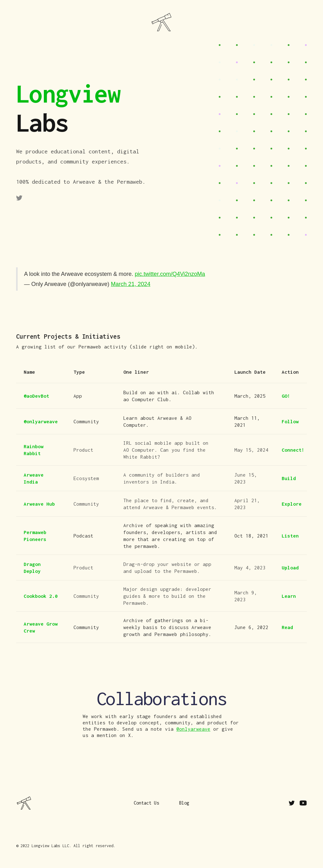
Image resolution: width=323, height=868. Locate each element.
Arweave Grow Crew (41, 627)
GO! (286, 396)
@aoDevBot (36, 396)
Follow (290, 421)
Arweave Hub (39, 504)
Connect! (293, 450)
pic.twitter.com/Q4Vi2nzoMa (170, 274)
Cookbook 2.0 (41, 596)
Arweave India (34, 478)
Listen (290, 536)
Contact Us (286, 343)
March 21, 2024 (131, 284)
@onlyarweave (41, 421)
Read (287, 627)
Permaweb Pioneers (35, 536)
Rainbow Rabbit (34, 450)
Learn (289, 596)
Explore (292, 504)
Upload (290, 568)
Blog (184, 803)
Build (289, 478)
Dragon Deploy (32, 568)
